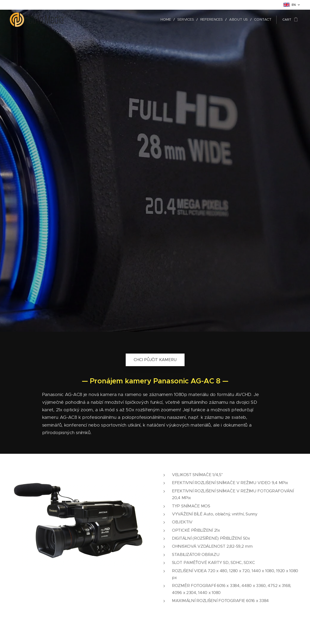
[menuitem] (174, 20)
